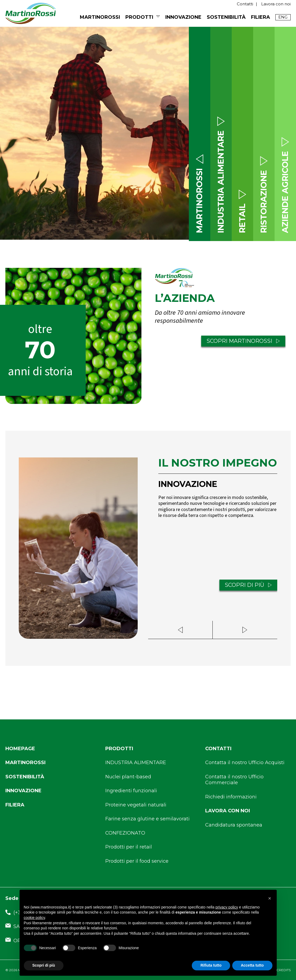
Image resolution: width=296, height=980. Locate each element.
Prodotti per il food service (137, 861)
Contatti (245, 4)
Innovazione (183, 17)
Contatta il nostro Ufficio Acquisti (245, 763)
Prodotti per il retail (129, 847)
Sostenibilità (226, 17)
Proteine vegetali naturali (136, 805)
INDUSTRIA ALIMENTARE (136, 763)
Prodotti (139, 17)
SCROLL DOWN (95, 220)
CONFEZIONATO (125, 833)
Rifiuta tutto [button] (211, 965)
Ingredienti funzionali (131, 791)
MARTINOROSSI (100, 17)
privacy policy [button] (227, 907)
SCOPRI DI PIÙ (248, 585)
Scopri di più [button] (44, 965)
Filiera (261, 17)
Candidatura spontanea (234, 825)
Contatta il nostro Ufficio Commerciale (234, 780)
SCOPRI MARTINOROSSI (243, 341)
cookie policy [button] (34, 918)
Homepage (20, 749)
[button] (270, 898)
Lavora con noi (276, 4)
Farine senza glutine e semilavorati (147, 819)
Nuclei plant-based (128, 777)
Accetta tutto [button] (252, 965)
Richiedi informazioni (231, 797)
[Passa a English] (283, 17)
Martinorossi (25, 763)
